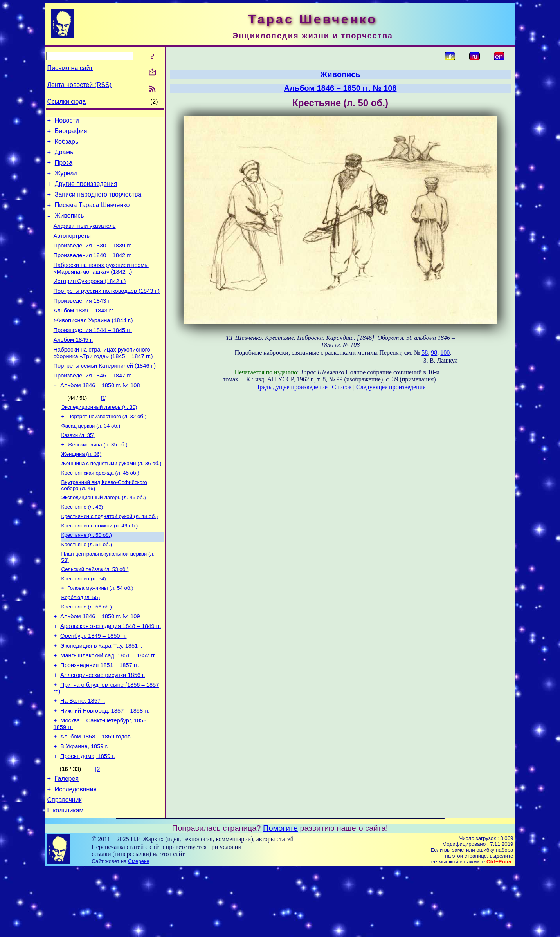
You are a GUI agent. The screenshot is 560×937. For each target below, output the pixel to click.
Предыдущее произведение (291, 387)
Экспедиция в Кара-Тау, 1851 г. (101, 697)
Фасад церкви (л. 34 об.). (92, 459)
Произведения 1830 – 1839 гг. (93, 261)
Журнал (66, 180)
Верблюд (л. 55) (81, 644)
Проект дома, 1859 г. (88, 820)
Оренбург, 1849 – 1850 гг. (93, 686)
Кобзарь (67, 145)
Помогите (280, 896)
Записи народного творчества (98, 204)
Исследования (76, 855)
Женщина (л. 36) (82, 489)
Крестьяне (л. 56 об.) (87, 654)
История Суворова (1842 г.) (90, 300)
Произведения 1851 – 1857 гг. (100, 719)
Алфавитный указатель (85, 239)
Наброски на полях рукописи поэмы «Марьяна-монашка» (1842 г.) (101, 286)
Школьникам (66, 878)
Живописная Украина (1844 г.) (93, 344)
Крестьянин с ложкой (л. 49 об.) (100, 566)
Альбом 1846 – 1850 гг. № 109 (100, 664)
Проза (64, 169)
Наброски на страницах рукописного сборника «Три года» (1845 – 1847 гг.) (103, 380)
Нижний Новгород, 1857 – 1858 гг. (105, 769)
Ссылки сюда (67, 102)
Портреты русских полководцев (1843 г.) (107, 311)
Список (342, 387)
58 (425, 353)
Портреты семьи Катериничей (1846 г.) (105, 394)
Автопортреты (72, 250)
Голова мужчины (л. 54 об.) (101, 633)
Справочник (65, 867)
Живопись (69, 227)
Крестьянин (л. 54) (84, 623)
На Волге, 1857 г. (83, 758)
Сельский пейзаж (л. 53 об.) (95, 613)
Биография (71, 133)
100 (445, 353)
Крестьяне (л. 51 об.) (87, 587)
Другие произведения (86, 192)
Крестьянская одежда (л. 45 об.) (100, 510)
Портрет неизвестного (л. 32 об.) (107, 449)
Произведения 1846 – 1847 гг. (93, 405)
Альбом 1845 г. (73, 366)
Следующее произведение (391, 387)
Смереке (139, 929)
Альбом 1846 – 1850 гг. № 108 (100, 416)
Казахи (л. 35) (78, 469)
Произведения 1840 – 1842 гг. (93, 272)
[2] (98, 832)
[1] (104, 429)
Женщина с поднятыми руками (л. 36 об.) (112, 499)
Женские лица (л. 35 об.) (98, 479)
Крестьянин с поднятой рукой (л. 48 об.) (110, 556)
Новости (67, 122)
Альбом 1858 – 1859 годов (95, 798)
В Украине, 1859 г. (84, 809)
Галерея (67, 843)
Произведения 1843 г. (82, 322)
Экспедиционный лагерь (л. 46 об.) (104, 536)
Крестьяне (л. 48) (82, 546)
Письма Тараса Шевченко (92, 216)
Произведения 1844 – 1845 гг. (93, 355)
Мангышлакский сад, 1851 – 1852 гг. (108, 708)
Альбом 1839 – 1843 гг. (84, 333)
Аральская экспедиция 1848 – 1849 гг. (111, 675)
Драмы (65, 157)
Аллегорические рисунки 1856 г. (103, 730)
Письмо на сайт (70, 68)
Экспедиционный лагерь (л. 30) (99, 438)
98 (434, 353)
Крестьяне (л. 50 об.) (87, 577)
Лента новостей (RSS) (80, 85)
